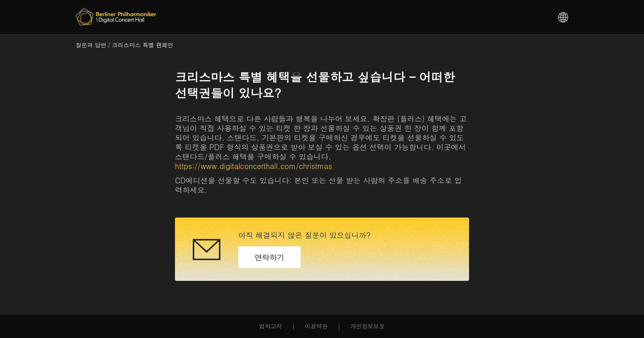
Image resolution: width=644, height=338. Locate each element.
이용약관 (316, 326)
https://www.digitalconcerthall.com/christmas (254, 166)
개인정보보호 (368, 326)
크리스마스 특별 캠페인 (143, 45)
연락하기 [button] (269, 257)
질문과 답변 (91, 45)
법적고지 (271, 326)
